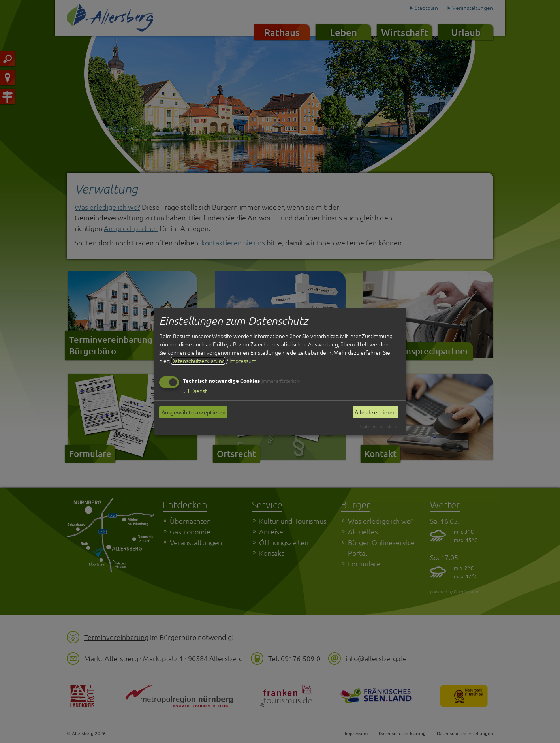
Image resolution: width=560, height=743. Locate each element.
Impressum (243, 361)
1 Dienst (195, 391)
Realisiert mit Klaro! (378, 426)
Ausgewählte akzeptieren (194, 412)
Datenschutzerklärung (198, 361)
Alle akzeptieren (375, 412)
